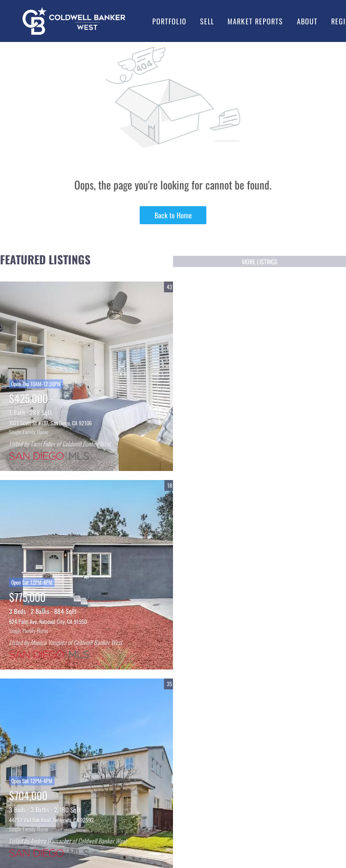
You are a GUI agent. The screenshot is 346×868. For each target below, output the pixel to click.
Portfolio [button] (169, 21)
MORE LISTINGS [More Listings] (260, 261)
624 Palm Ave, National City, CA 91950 (48, 621)
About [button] (307, 21)
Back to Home (173, 215)
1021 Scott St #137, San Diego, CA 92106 (50, 423)
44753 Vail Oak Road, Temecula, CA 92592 (51, 820)
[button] (74, 21)
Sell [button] (207, 21)
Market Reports (255, 21)
